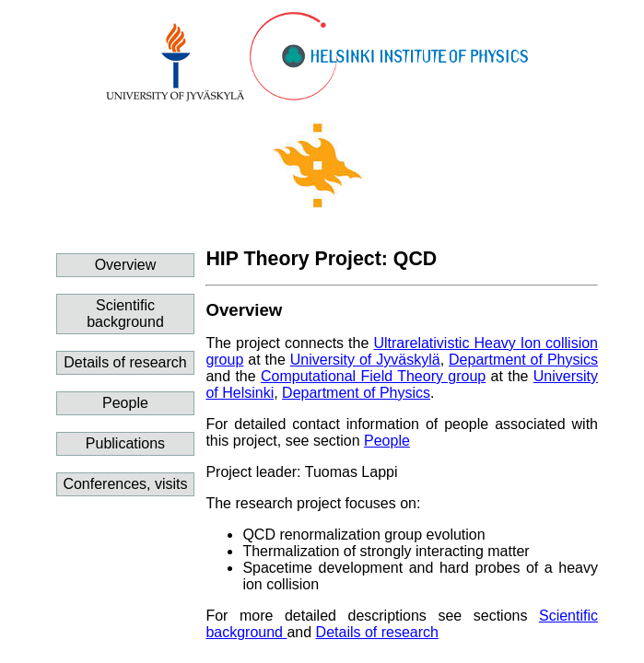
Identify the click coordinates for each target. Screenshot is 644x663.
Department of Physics (523, 360)
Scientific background (125, 314)
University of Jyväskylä (365, 360)
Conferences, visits (125, 484)
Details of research (125, 362)
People (125, 403)
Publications (125, 443)
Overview (126, 265)
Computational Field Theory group (373, 376)
